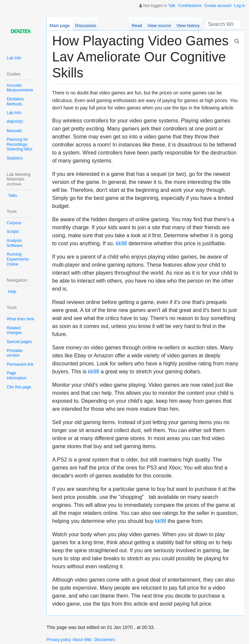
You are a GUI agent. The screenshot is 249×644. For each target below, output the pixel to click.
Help (12, 292)
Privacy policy (59, 640)
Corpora (14, 223)
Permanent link (20, 364)
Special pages (19, 342)
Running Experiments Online (18, 259)
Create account (218, 6)
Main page (60, 26)
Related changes (14, 331)
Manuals (14, 131)
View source (159, 26)
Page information (17, 376)
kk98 (121, 243)
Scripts (13, 232)
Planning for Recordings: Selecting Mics (20, 144)
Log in (239, 6)
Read (137, 26)
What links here (21, 319)
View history (188, 26)
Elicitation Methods (15, 102)
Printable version (15, 353)
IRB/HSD (15, 122)
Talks (13, 196)
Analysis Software (15, 243)
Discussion (86, 26)
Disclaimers (104, 640)
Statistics (15, 158)
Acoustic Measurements (20, 88)
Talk (172, 6)
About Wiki (82, 640)
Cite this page (19, 387)
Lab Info (14, 58)
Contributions (190, 6)
